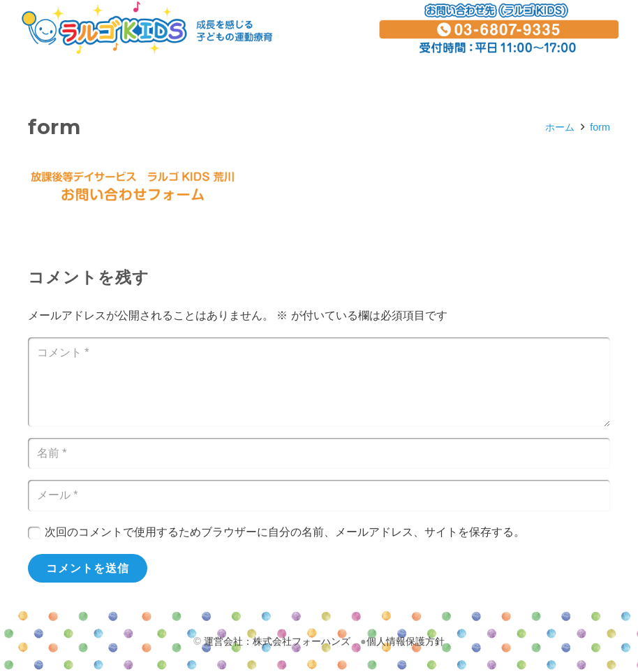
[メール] (319, 496)
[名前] (319, 454)
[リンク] (147, 28)
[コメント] (319, 382)
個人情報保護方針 (406, 641)
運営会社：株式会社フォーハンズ (277, 641)
